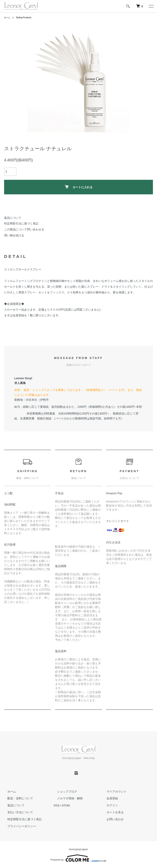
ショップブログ (64, 792)
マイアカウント (113, 792)
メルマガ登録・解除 (67, 799)
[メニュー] (151, 6)
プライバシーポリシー (18, 826)
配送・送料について (17, 799)
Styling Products (26, 17)
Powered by (78, 858)
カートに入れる (79, 187)
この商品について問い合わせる (24, 229)
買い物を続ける (14, 235)
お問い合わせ (112, 819)
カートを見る (112, 812)
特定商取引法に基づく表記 (21, 223)
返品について (13, 218)
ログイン (109, 805)
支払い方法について (17, 812)
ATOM (66, 805)
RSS (57, 805)
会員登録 (109, 799)
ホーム (8, 17)
